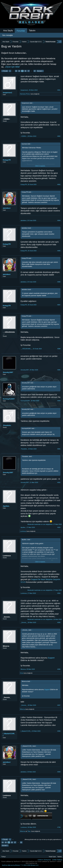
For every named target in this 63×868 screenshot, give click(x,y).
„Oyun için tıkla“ (12, 67)
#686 (59, 282)
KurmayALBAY (9, 399)
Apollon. (6, 506)
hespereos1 (7, 93)
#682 (59, 136)
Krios (22, 673)
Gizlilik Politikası (57, 860)
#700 (59, 827)
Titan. (29, 831)
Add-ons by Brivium (20, 865)
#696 (59, 669)
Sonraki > (40, 71)
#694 (59, 593)
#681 (59, 90)
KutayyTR (7, 160)
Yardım (59, 857)
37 (28, 71)
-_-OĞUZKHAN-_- (9, 333)
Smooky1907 (8, 372)
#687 (59, 305)
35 (22, 71)
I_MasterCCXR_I (9, 735)
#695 (59, 622)
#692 (59, 482)
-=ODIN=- (6, 119)
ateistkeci (7, 208)
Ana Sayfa (8, 31)
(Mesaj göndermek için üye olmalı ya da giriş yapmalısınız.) (43, 839)
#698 (59, 731)
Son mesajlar (8, 35)
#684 (59, 220)
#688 (59, 349)
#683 (59, 184)
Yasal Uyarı (52, 857)
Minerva (6, 646)
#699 (59, 772)
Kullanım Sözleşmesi (44, 860)
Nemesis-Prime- (25, 94)
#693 (59, 527)
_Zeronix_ (7, 617)
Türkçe (3, 857)
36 (25, 71)
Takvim (32, 31)
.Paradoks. (7, 425)
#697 (59, 705)
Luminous (23, 531)
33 (16, 71)
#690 (59, 401)
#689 (59, 370)
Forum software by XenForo (19, 861)
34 (19, 71)
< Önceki (5, 71)
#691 (59, 449)
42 (35, 71)
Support (51, 658)
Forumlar (21, 31)
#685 (59, 251)
